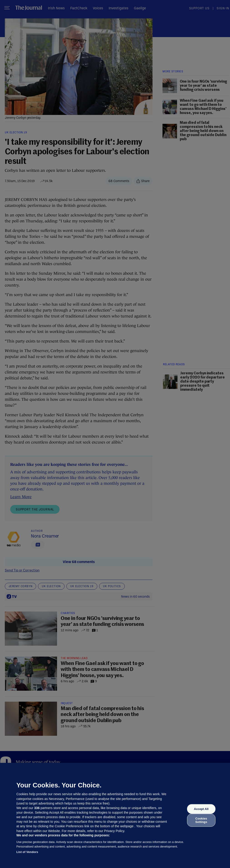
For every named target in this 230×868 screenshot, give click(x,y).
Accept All (201, 809)
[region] (115, 815)
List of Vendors (27, 852)
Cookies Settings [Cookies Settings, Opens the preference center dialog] (201, 820)
